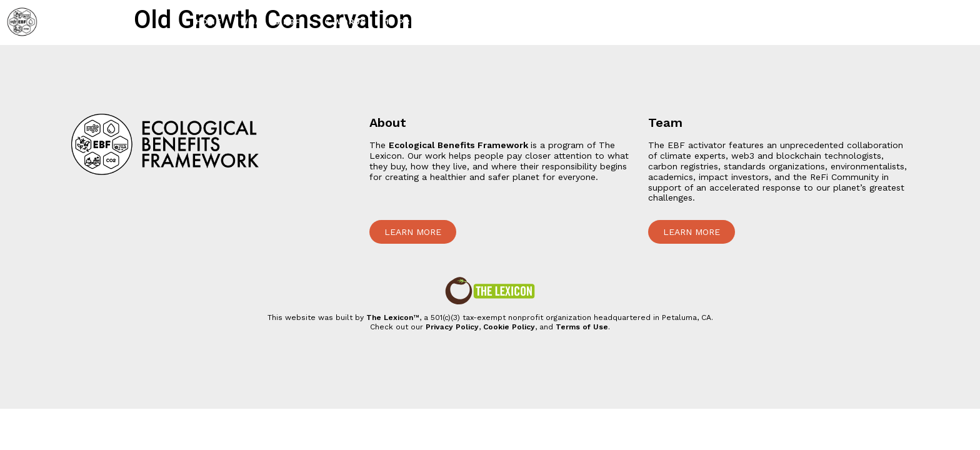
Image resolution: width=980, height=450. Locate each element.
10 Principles (419, 22)
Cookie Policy (509, 327)
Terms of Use (582, 327)
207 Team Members (920, 22)
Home (209, 22)
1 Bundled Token (732, 22)
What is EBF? (273, 22)
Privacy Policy (452, 327)
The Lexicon (390, 317)
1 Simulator (824, 22)
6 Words (346, 22)
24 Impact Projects (522, 22)
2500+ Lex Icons (631, 22)
